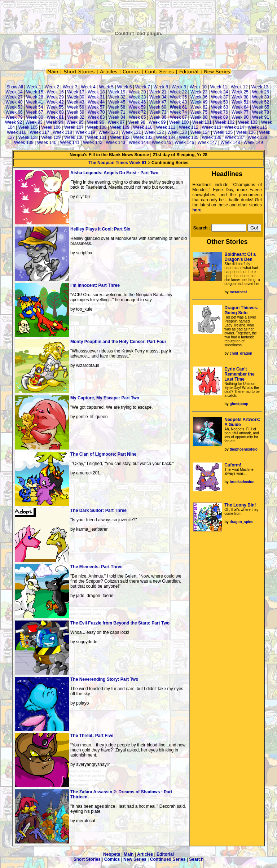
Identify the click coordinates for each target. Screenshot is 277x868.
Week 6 (124, 87)
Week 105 (28, 127)
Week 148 (230, 143)
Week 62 (199, 107)
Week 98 (137, 122)
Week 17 (76, 92)
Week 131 (97, 137)
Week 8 (161, 87)
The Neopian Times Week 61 (117, 163)
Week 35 (178, 97)
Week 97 (116, 122)
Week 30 (76, 97)
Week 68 (55, 112)
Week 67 (35, 112)
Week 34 (158, 97)
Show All (15, 87)
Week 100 (179, 122)
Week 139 (24, 143)
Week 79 (14, 117)
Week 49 (199, 102)
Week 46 (137, 102)
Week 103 (248, 122)
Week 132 (120, 137)
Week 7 (142, 87)
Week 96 (96, 122)
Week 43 (76, 102)
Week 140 (47, 143)
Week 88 (199, 117)
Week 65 (261, 107)
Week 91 (261, 117)
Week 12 (239, 87)
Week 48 (178, 102)
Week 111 (166, 127)
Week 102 (225, 122)
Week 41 (35, 102)
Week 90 (240, 117)
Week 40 (14, 102)
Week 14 (14, 92)
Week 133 (143, 137)
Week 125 (223, 132)
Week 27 (14, 97)
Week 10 (198, 87)
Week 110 (143, 127)
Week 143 (115, 143)
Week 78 (261, 112)
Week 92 (14, 122)
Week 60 (158, 107)
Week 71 (117, 112)
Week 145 (162, 143)
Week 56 (76, 107)
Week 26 (261, 92)
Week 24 (219, 92)
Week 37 (219, 97)
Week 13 (260, 87)
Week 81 (55, 117)
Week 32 (117, 97)
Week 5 (106, 87)
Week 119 (85, 132)
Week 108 (97, 127)
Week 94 (55, 122)
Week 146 (184, 143)
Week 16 (55, 92)
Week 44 (96, 102)
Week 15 (35, 92)
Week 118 (62, 132)
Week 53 (14, 107)
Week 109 (120, 127)
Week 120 (108, 132)
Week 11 (219, 87)
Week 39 (261, 97)
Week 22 (178, 92)
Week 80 (35, 117)
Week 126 (246, 132)
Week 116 (17, 132)
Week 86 (158, 117)
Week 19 (117, 92)
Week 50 (219, 102)
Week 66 (14, 112)
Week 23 (199, 92)
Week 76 (219, 112)
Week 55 (55, 107)
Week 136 (212, 137)
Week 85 (137, 117)
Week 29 (55, 97)
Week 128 (28, 137)
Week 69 (76, 112)
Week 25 (240, 92)
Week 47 (158, 102)
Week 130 (74, 137)
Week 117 (40, 132)
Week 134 (166, 137)
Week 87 (178, 117)
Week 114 (234, 127)
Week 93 (34, 122)
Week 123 (177, 132)
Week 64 (240, 107)
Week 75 (199, 112)
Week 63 (219, 107)
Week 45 (117, 102)
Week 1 (34, 87)
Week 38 (240, 97)
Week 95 (75, 122)
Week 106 (51, 127)
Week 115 (258, 127)
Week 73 (158, 112)
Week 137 (234, 137)
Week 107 (74, 127)
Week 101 (202, 122)
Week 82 (76, 117)
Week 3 (70, 87)
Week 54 (34, 107)
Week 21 (158, 92)
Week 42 (55, 102)
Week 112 (189, 127)
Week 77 (240, 112)
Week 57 (96, 107)
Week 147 (207, 143)
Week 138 (258, 137)
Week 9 (179, 87)
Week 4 (88, 87)
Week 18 (96, 92)
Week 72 (137, 112)
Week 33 (137, 97)
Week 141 (70, 143)
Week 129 (51, 137)
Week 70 (96, 112)
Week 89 (219, 117)
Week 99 (157, 122)
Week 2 (52, 87)
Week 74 (178, 112)
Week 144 (138, 143)
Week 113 (212, 127)
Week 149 (253, 143)
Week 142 (93, 143)
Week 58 (117, 107)
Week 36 (199, 97)
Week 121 (131, 132)
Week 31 (96, 97)
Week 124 (200, 132)
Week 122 (154, 132)
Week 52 (261, 102)
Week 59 (137, 107)
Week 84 (117, 117)
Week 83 (96, 117)
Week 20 (137, 92)
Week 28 (35, 97)
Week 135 (189, 137)
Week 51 (240, 102)
